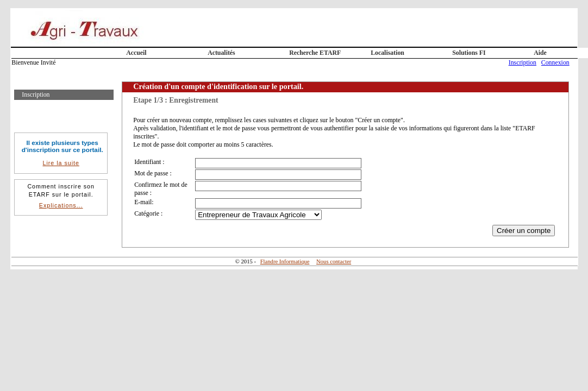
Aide (540, 53)
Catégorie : (148, 213)
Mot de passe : (153, 173)
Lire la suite (61, 163)
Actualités (221, 53)
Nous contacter (334, 261)
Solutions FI (469, 53)
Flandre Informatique (285, 261)
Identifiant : (149, 162)
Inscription (523, 62)
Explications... (61, 205)
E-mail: (144, 202)
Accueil (136, 53)
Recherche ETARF (315, 53)
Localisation (387, 53)
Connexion (555, 62)
